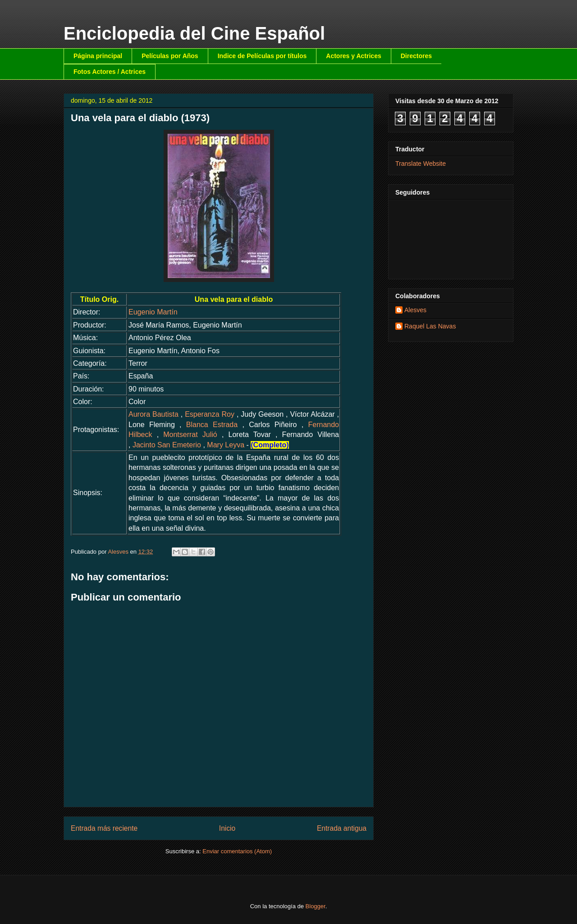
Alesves (415, 310)
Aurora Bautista (153, 414)
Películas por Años (170, 56)
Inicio (227, 828)
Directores (416, 56)
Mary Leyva (226, 445)
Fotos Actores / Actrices (110, 72)
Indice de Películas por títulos (262, 56)
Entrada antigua (342, 828)
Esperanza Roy (210, 414)
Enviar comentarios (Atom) (237, 851)
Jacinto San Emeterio (167, 445)
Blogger (316, 906)
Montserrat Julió (190, 435)
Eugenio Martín (153, 312)
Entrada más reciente (104, 828)
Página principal (98, 56)
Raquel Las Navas (430, 326)
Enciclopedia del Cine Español (194, 33)
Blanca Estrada (212, 425)
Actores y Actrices (353, 56)
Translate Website (421, 164)
